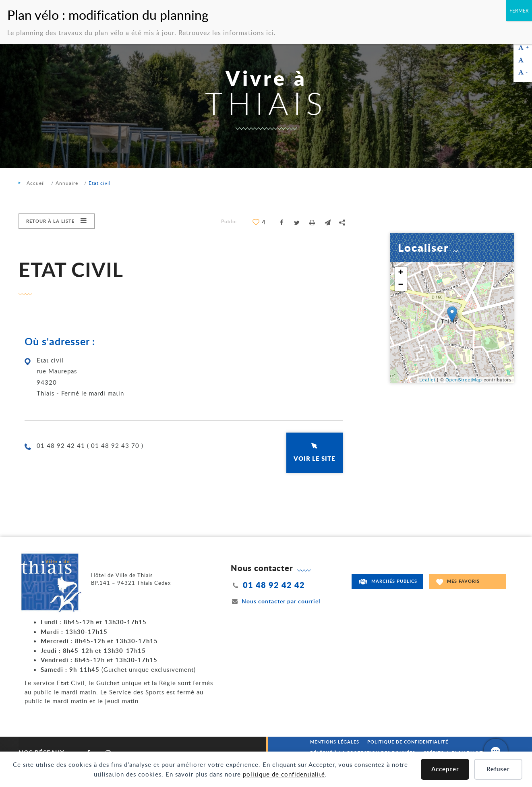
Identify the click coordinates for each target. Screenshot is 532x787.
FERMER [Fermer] (519, 10)
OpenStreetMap (464, 380)
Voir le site (315, 458)
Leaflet (427, 380)
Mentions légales (335, 742)
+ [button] (401, 273)
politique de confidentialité (284, 774)
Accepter (445, 769)
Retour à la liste (50, 221)
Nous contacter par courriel (275, 601)
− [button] (401, 285)
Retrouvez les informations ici (226, 33)
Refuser (498, 769)
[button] (328, 222)
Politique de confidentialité (408, 742)
